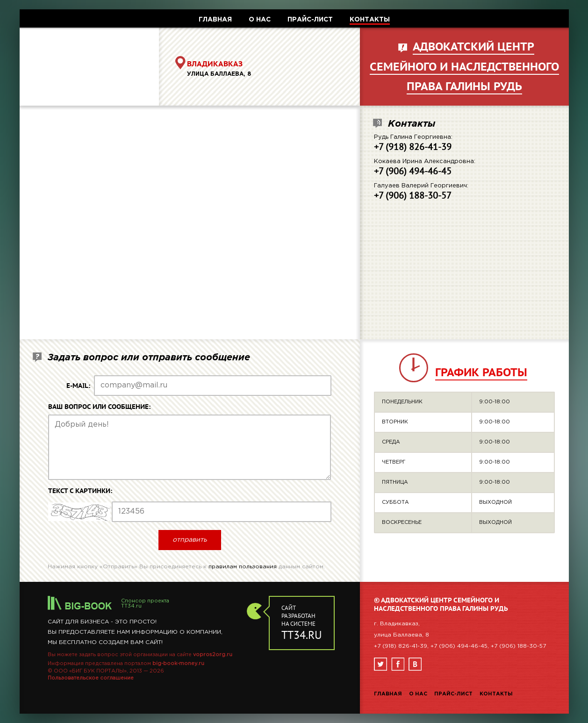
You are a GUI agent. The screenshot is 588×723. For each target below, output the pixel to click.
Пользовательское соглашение (91, 678)
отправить (190, 540)
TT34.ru (131, 606)
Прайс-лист (453, 694)
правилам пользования (243, 567)
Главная (388, 694)
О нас (418, 694)
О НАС (260, 20)
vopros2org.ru (213, 655)
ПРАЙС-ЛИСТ (310, 20)
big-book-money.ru (178, 664)
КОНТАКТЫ (370, 20)
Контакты (496, 694)
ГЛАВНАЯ (215, 20)
